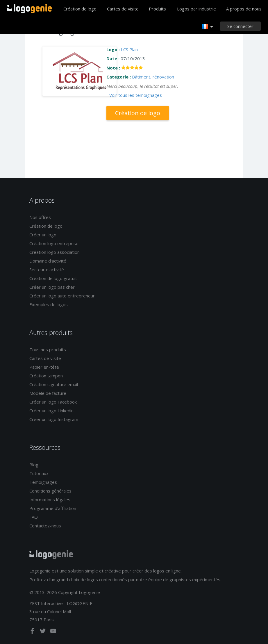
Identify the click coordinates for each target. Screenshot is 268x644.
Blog (34, 465)
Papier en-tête (44, 367)
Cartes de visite (123, 9)
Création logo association (55, 252)
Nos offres (40, 217)
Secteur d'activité (47, 270)
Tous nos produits (48, 349)
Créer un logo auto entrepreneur (62, 296)
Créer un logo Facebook (53, 402)
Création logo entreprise (54, 243)
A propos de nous (244, 9)
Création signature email (54, 384)
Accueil (30, 9)
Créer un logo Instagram (54, 419)
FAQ (34, 517)
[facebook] (33, 632)
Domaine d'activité (48, 261)
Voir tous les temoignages (136, 95)
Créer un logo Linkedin (51, 411)
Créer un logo (43, 235)
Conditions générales (50, 491)
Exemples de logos (49, 304)
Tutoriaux (39, 473)
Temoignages (43, 482)
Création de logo (80, 9)
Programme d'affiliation (53, 508)
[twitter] (43, 632)
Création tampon (46, 376)
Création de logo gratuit (53, 278)
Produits (157, 9)
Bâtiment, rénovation (153, 77)
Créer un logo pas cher (52, 287)
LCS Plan (129, 49)
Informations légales (50, 499)
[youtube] (53, 632)
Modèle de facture (48, 393)
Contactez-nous (45, 526)
